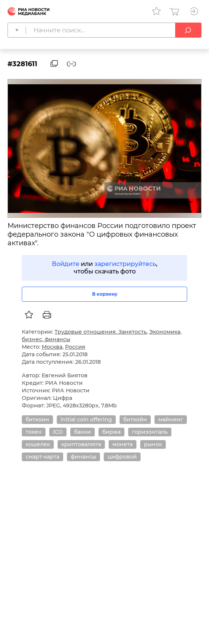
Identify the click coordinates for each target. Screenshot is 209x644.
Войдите (66, 264)
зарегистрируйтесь (125, 264)
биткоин (37, 419)
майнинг (171, 419)
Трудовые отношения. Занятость (101, 332)
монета (123, 444)
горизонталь (150, 432)
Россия (75, 347)
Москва (52, 347)
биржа (111, 432)
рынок (153, 444)
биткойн (135, 419)
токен (34, 432)
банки (83, 432)
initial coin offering (86, 419)
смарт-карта (42, 457)
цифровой (122, 457)
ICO (58, 432)
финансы (83, 457)
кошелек (38, 444)
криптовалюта (81, 444)
